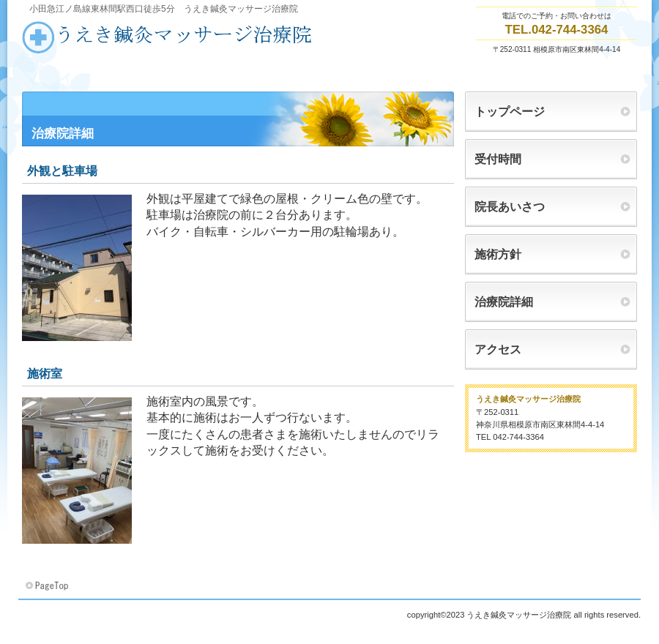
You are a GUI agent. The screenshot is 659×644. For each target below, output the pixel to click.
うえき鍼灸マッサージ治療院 (168, 37)
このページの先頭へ (48, 586)
